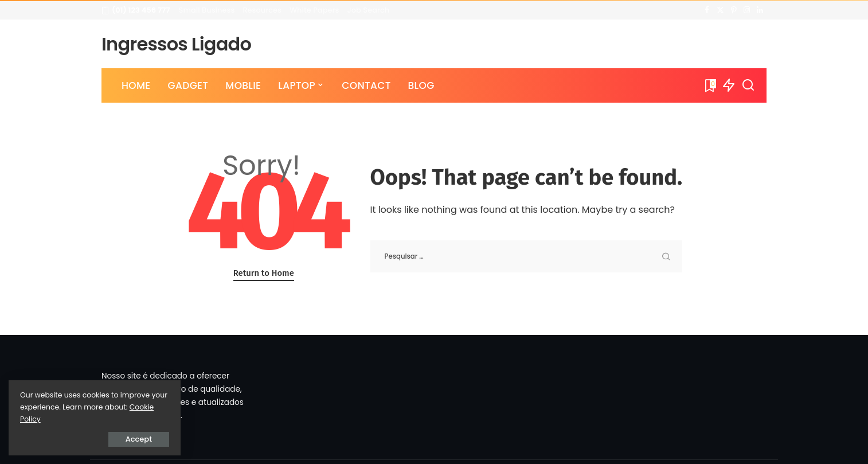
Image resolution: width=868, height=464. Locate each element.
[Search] (748, 85)
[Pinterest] (734, 10)
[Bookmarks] (709, 85)
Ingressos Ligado (176, 44)
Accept (139, 439)
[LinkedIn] (760, 10)
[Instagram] (747, 10)
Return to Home (264, 273)
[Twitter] (720, 10)
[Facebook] (707, 10)
